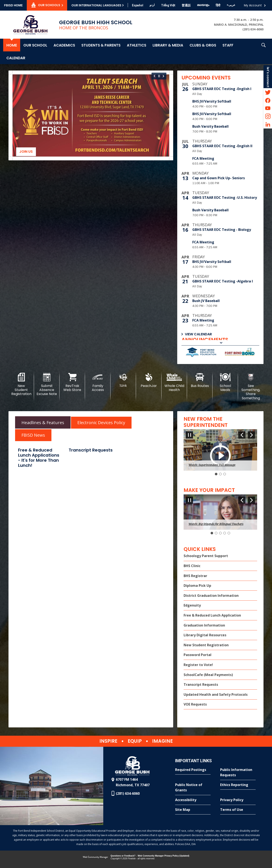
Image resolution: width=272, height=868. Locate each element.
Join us (26, 152)
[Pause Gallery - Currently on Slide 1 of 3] (189, 435)
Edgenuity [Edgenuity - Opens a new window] (192, 605)
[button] (263, 51)
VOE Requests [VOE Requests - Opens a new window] (195, 704)
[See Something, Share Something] (251, 387)
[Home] (12, 45)
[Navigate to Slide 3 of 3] (242, 435)
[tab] (43, 422)
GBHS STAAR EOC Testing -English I (222, 89)
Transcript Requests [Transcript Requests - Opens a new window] (201, 685)
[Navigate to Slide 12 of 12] (154, 76)
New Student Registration (206, 645)
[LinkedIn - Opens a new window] (268, 124)
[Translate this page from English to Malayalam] (203, 5)
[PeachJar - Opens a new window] (149, 380)
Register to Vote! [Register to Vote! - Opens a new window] (198, 665)
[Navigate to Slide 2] (220, 474)
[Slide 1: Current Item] (216, 474)
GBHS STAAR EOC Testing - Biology (222, 230)
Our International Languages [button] (96, 5)
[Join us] (91, 115)
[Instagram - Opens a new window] (268, 116)
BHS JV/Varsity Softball (212, 101)
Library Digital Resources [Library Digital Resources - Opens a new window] (205, 635)
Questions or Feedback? (123, 856)
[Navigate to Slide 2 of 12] (164, 76)
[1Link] (123, 380)
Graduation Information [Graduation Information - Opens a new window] (204, 625)
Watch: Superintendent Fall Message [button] (212, 465)
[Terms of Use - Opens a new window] (238, 810)
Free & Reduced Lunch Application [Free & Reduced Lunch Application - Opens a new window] (212, 615)
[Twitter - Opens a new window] (268, 92)
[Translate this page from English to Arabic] (231, 5)
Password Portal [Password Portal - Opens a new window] (198, 655)
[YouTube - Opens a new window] (268, 108)
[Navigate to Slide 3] (225, 474)
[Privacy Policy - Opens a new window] (238, 800)
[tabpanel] (91, 458)
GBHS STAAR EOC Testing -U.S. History (225, 198)
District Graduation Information (211, 596)
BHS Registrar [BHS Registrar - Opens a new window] (195, 576)
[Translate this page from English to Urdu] (152, 5)
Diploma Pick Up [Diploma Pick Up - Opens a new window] (197, 586)
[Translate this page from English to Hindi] (218, 5)
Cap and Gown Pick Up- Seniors (219, 178)
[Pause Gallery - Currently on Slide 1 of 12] (159, 76)
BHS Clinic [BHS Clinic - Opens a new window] (192, 566)
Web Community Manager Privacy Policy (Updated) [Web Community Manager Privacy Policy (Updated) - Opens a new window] (164, 856)
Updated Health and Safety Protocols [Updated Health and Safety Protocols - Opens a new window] (216, 694)
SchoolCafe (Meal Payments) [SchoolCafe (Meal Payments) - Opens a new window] (208, 675)
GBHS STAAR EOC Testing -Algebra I (223, 281)
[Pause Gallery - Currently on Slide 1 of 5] (189, 500)
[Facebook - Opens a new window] (268, 100)
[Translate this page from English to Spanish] (138, 5)
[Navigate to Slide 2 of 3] (251, 435)
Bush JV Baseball (206, 301)
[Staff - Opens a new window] (228, 45)
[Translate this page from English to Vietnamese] (168, 5)
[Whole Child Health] (174, 382)
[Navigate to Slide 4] (225, 533)
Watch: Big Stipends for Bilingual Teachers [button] (216, 524)
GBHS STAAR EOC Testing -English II (222, 146)
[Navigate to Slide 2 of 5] (251, 500)
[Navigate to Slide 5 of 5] (242, 500)
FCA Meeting (203, 158)
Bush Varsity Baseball (210, 126)
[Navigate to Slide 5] (229, 533)
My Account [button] (253, 5)
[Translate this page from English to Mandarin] (186, 5)
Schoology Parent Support (206, 556)
